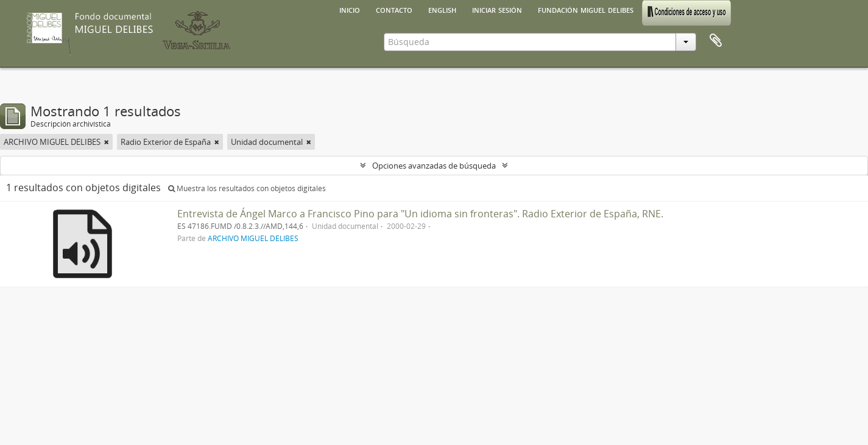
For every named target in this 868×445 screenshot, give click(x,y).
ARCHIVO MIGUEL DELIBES (253, 238)
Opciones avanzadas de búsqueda (434, 166)
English (442, 9)
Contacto (394, 9)
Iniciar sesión (497, 9)
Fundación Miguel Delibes (586, 9)
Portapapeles (716, 41)
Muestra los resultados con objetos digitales (247, 188)
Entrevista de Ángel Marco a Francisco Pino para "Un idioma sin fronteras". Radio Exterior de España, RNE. (420, 214)
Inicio (350, 9)
